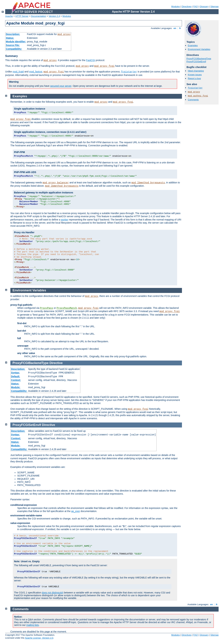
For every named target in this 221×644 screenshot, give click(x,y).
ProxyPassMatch (67, 308)
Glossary (204, 6)
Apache (9, 16)
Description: (13, 34)
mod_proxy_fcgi (104, 66)
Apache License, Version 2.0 (39, 638)
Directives (187, 6)
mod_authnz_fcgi (198, 96)
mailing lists (32, 625)
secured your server (61, 86)
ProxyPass (47, 308)
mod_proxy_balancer (56, 183)
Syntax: (15, 373)
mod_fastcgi (36, 72)
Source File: (13, 45)
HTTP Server (22, 16)
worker (65, 220)
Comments (193, 100)
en (175, 28)
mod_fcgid (18, 72)
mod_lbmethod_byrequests (148, 183)
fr (180, 28)
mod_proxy (64, 34)
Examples (193, 45)
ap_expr (76, 511)
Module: (16, 387)
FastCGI (91, 60)
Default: (16, 376)
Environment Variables (199, 49)
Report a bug (194, 78)
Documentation (38, 16)
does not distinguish (53, 593)
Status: (10, 38)
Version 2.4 (54, 16)
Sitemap (214, 6)
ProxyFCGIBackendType (199, 59)
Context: (16, 380)
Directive (56, 363)
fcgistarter (129, 72)
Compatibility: (14, 49)
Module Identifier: (16, 42)
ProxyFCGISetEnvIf (196, 62)
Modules (175, 6)
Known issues (195, 75)
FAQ (196, 6)
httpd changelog (196, 71)
